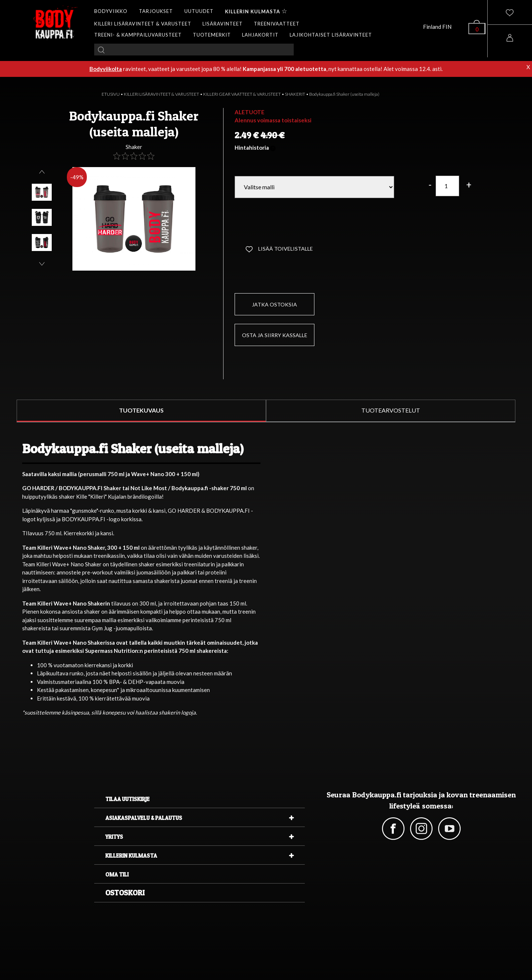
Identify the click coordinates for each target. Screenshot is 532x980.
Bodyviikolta (106, 69)
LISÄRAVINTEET (223, 24)
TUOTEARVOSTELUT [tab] (391, 410)
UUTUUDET (199, 11)
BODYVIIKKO (111, 11)
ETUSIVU (111, 94)
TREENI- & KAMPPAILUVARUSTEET (138, 35)
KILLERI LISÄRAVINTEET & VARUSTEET (143, 24)
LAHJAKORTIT (260, 35)
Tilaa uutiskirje (127, 799)
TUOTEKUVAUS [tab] (141, 410)
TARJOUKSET (156, 11)
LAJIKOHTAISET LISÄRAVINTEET (331, 35)
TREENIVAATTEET (277, 24)
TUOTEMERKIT (212, 35)
